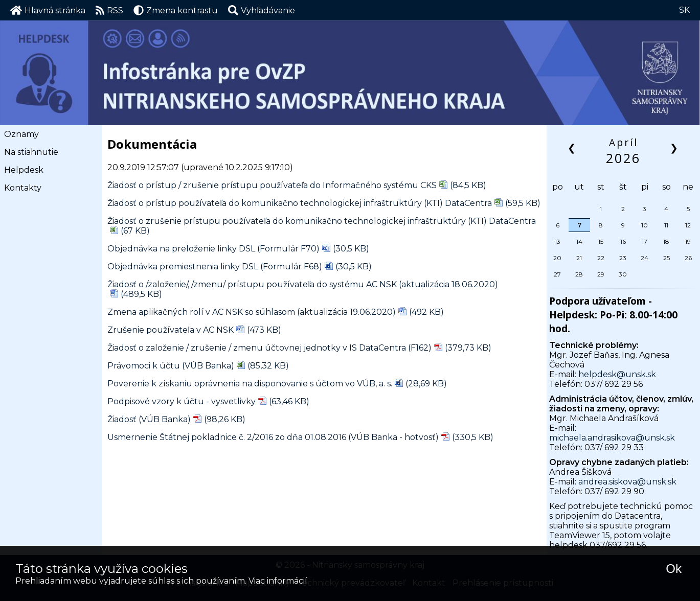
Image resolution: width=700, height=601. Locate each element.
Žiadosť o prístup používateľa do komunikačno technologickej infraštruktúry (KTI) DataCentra (300, 203)
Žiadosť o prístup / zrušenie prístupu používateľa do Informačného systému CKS (272, 185)
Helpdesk (24, 170)
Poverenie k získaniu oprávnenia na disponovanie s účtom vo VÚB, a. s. (250, 384)
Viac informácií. (279, 581)
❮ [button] (572, 147)
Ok (674, 569)
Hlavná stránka (48, 10)
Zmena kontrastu (176, 10)
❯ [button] (675, 147)
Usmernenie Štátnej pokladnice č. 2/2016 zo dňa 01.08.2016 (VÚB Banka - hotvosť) (273, 437)
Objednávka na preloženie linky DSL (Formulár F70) (213, 249)
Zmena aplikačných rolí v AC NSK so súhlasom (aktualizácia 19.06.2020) (252, 312)
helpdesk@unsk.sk (617, 374)
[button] (262, 10)
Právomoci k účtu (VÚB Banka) (171, 366)
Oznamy (21, 134)
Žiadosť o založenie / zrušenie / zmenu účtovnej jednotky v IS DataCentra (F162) (269, 348)
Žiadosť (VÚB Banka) (149, 419)
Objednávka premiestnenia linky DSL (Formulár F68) (215, 267)
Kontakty (23, 188)
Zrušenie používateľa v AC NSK (171, 330)
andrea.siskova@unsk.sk (627, 482)
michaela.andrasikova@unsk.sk (612, 438)
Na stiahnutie (31, 152)
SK (684, 10)
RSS (110, 10)
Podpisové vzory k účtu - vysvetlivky (182, 401)
